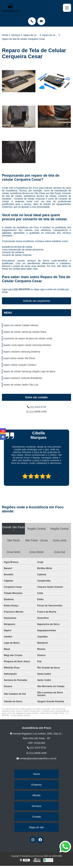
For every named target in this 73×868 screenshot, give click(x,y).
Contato (37, 817)
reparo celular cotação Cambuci (20, 365)
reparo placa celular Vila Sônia (19, 358)
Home (36, 774)
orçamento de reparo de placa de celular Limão (28, 339)
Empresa (36, 785)
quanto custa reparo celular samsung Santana (27, 345)
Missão (36, 795)
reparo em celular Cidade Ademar (21, 325)
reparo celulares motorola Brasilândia (23, 378)
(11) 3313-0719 (22, 289)
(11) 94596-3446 (36, 412)
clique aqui (39, 289)
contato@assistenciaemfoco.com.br (37, 759)
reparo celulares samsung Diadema (22, 352)
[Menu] (67, 8)
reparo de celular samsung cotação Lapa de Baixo (29, 372)
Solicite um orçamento (36, 301)
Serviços (37, 806)
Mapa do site (36, 827)
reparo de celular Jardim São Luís (21, 385)
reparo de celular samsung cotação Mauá (25, 332)
